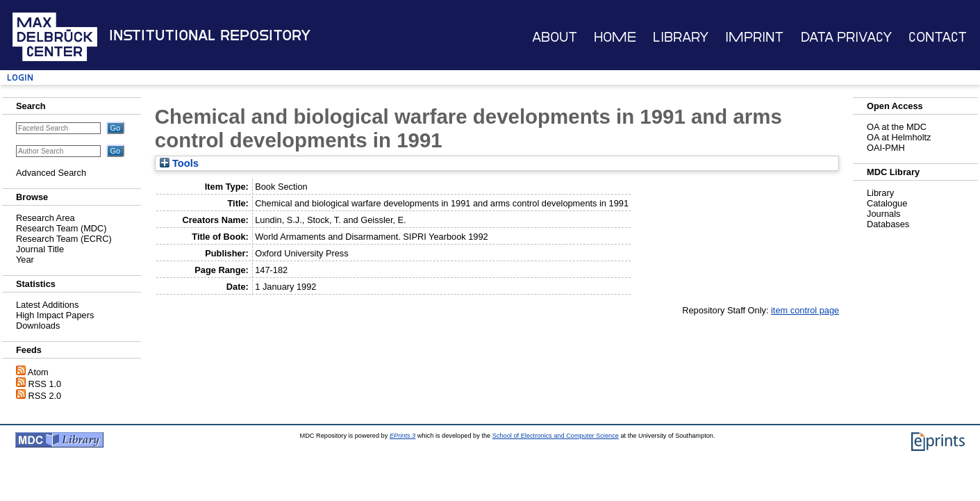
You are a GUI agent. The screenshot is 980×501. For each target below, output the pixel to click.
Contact (938, 37)
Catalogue (887, 203)
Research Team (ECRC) (64, 239)
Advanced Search (51, 173)
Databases (888, 224)
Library (681, 37)
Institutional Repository (210, 35)
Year (25, 260)
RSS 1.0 (45, 384)
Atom (38, 372)
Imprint (754, 37)
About (555, 37)
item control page (805, 310)
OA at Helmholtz (899, 137)
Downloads (38, 326)
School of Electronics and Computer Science (556, 436)
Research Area (45, 218)
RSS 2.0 (45, 396)
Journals (883, 214)
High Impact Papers (55, 315)
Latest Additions (47, 305)
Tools (179, 163)
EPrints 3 (402, 436)
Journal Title (40, 249)
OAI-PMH (886, 148)
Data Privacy (846, 37)
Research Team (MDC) (61, 228)
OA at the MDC (897, 127)
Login (20, 77)
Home (615, 37)
